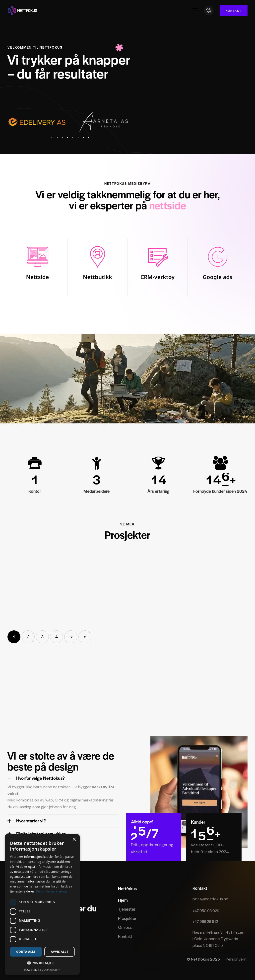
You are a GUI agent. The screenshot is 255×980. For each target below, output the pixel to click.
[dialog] (42, 905)
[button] (195, 10)
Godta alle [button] (26, 952)
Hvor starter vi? (31, 821)
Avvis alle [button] (60, 952)
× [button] (74, 839)
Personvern (237, 959)
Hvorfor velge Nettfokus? (40, 778)
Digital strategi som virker (41, 834)
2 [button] (28, 637)
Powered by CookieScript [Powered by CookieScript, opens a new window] (42, 970)
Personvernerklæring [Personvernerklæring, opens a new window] (51, 891)
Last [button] (85, 637)
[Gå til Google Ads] (218, 267)
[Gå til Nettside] (37, 267)
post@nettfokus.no (210, 899)
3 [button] (42, 637)
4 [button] (57, 637)
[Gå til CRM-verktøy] (158, 267)
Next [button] (71, 637)
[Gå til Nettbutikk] (97, 267)
